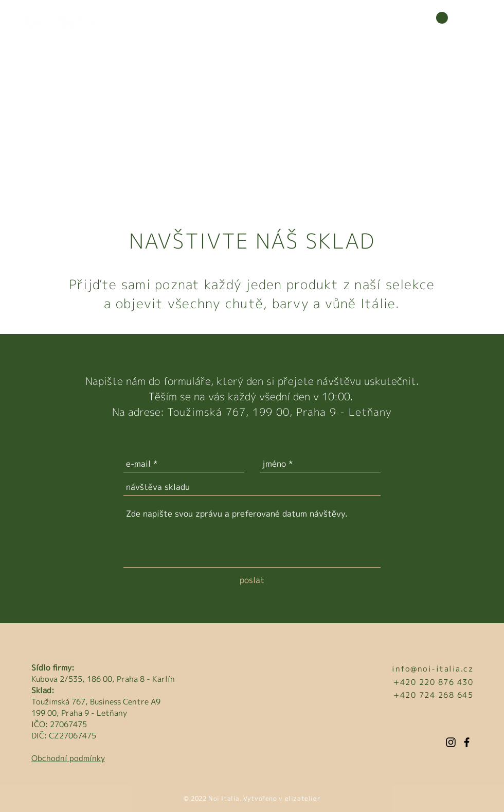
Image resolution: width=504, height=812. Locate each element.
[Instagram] (451, 742)
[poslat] (252, 580)
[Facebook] (467, 742)
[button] (436, 20)
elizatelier (301, 798)
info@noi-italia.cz (433, 669)
